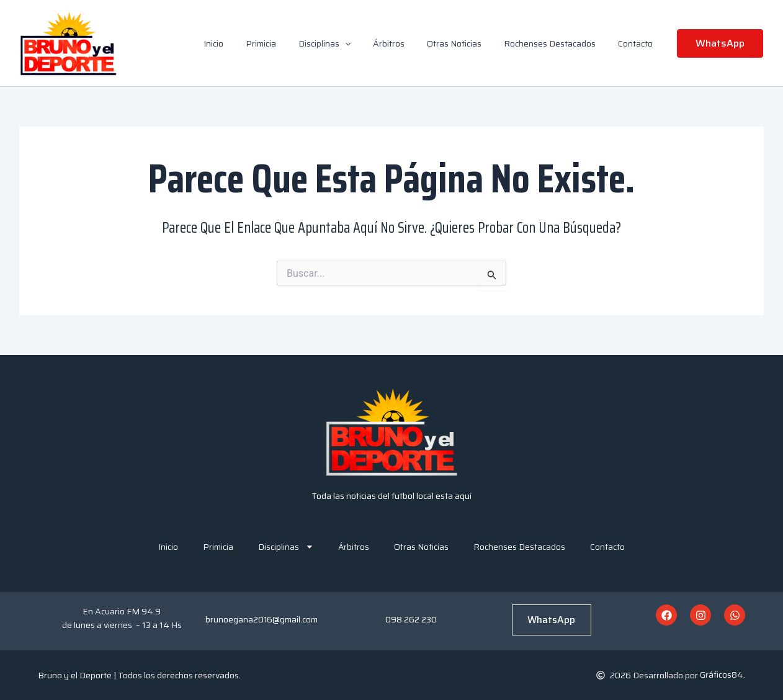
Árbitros (406, 43)
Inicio (246, 43)
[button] (367, 43)
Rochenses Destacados (557, 43)
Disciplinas (347, 43)
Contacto (638, 43)
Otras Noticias (467, 43)
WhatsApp (551, 620)
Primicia (288, 43)
